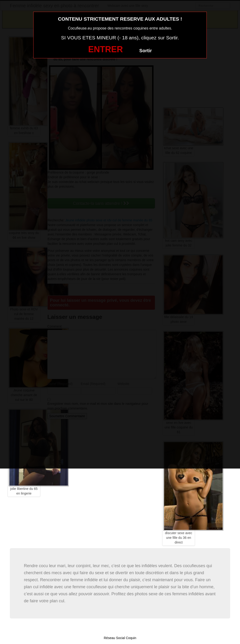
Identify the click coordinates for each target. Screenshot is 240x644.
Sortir (145, 51)
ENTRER (105, 49)
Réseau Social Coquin (120, 638)
